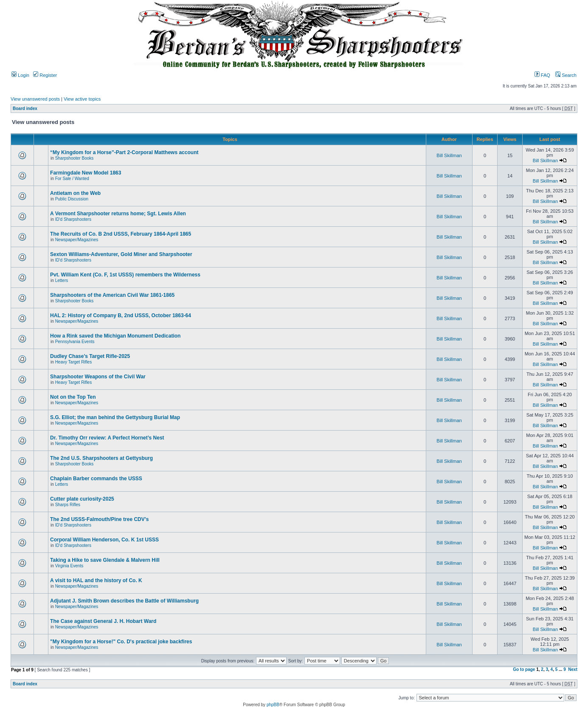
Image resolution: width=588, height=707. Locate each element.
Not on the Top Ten (73, 397)
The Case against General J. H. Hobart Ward (103, 621)
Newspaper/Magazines (77, 240)
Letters (62, 280)
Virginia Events (69, 566)
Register (45, 75)
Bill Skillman (449, 155)
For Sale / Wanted (72, 179)
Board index (25, 108)
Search (566, 75)
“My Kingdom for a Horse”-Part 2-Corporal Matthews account (124, 152)
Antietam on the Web (75, 193)
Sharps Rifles (68, 505)
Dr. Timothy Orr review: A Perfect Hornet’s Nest (107, 438)
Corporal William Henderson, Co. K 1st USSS (104, 540)
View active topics (82, 99)
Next (573, 669)
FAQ (542, 75)
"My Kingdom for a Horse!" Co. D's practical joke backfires (121, 642)
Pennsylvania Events (75, 342)
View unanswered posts (35, 99)
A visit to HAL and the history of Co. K (96, 580)
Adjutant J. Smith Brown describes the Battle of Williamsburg (124, 601)
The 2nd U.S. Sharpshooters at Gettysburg (101, 458)
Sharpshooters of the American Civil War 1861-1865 (112, 295)
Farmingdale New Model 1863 (86, 173)
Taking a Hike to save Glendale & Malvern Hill (105, 560)
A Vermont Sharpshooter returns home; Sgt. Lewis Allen (118, 214)
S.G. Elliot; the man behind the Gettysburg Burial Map (115, 417)
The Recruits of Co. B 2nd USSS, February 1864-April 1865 (121, 234)
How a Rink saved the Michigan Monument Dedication (115, 336)
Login (20, 75)
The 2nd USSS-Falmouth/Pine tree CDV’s (99, 519)
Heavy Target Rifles (74, 362)
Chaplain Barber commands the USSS (96, 479)
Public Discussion (72, 199)
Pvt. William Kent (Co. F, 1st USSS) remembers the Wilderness (125, 275)
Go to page (524, 669)
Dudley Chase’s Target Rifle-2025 (90, 356)
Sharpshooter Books (75, 158)
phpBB (273, 705)
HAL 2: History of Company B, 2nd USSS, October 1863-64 (121, 315)
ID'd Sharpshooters (73, 219)
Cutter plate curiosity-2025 (82, 499)
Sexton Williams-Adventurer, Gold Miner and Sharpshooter (121, 254)
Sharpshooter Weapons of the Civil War (98, 377)
